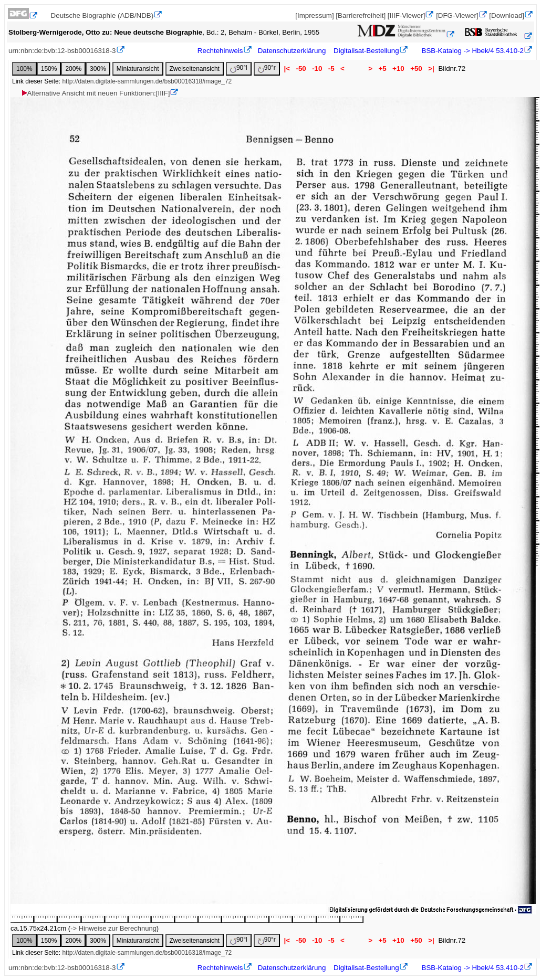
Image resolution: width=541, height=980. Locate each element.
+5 (383, 69)
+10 (398, 69)
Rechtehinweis (220, 51)
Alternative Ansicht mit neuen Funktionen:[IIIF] (95, 93)
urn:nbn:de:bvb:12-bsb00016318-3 (62, 51)
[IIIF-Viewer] (407, 15)
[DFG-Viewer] (457, 15)
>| (431, 69)
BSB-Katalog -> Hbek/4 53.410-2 (472, 51)
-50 (301, 69)
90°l (239, 69)
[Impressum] (314, 15)
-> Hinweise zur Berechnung (113, 928)
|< (287, 69)
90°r (267, 69)
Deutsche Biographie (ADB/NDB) (102, 15)
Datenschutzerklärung (292, 51)
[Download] (507, 15)
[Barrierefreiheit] (361, 15)
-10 (317, 69)
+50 (416, 69)
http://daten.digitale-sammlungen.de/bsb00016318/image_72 (147, 81)
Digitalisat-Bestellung (366, 51)
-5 (331, 69)
